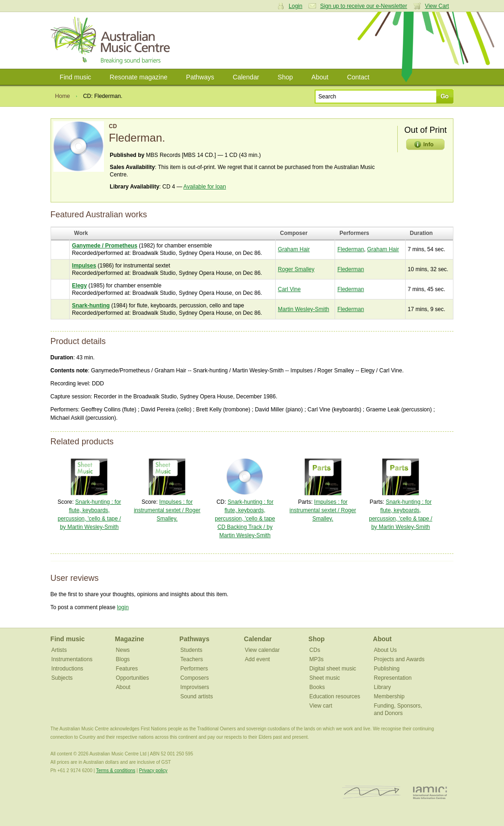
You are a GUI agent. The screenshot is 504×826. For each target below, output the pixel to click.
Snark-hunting (91, 306)
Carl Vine (289, 289)
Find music (76, 77)
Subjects (62, 678)
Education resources (335, 696)
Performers (194, 669)
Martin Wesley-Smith (304, 309)
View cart (321, 706)
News (123, 650)
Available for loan (205, 187)
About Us (385, 650)
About (320, 77)
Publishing (387, 669)
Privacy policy (153, 771)
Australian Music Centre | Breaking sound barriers (112, 40)
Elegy (79, 286)
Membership (389, 696)
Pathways (200, 77)
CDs (315, 650)
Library (383, 687)
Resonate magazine (139, 77)
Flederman (351, 249)
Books (317, 687)
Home (63, 96)
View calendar (262, 650)
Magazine (130, 639)
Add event (258, 659)
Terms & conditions (116, 771)
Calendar (246, 77)
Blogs (123, 659)
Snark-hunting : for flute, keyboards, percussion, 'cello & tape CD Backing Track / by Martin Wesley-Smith (245, 519)
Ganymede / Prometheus (105, 246)
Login (295, 6)
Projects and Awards (399, 659)
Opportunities (132, 678)
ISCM (372, 792)
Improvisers (195, 687)
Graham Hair (294, 249)
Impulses (84, 266)
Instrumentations (72, 659)
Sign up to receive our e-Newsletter (364, 6)
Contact (358, 77)
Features (127, 669)
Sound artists (197, 696)
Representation (393, 678)
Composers (195, 678)
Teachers (192, 659)
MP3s (317, 659)
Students (191, 650)
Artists (59, 650)
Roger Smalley (296, 269)
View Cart (437, 6)
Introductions (68, 669)
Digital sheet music (333, 669)
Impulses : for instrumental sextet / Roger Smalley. (167, 510)
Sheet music (325, 678)
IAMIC (430, 792)
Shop (285, 77)
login (123, 607)
